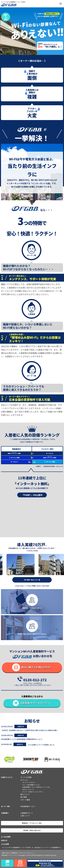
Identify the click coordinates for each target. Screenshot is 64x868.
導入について (25, 794)
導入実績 (24, 797)
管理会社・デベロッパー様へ (32, 823)
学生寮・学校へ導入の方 (32, 830)
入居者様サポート (27, 813)
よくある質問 (6, 837)
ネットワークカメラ (29, 782)
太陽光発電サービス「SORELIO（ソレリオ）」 (37, 787)
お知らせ (4, 840)
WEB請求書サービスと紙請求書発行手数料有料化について (22, 739)
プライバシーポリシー (26, 853)
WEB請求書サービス (28, 806)
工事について (25, 816)
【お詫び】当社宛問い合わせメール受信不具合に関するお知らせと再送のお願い (29, 730)
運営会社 (14, 853)
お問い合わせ (6, 853)
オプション (24, 780)
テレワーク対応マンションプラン (33, 792)
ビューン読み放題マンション (31, 785)
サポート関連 (25, 800)
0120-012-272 (35, 680)
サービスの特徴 (26, 777)
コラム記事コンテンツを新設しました (41, 745)
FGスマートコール (28, 789)
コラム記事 (5, 844)
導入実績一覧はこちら (31, 580)
